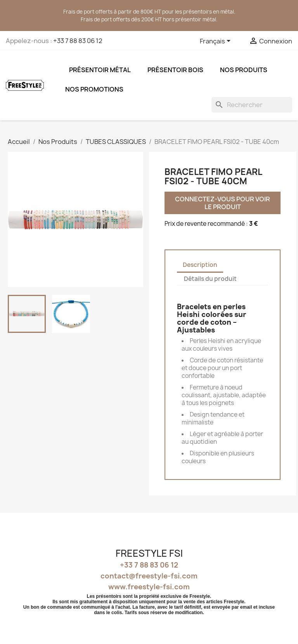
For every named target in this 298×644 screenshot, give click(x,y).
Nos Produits (244, 70)
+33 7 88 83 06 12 (78, 41)
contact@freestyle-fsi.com (149, 576)
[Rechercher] (252, 105)
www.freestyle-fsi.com (149, 587)
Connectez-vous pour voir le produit (223, 203)
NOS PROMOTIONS (94, 89)
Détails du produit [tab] (210, 279)
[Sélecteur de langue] (217, 42)
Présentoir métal (100, 70)
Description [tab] (200, 265)
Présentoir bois (175, 70)
